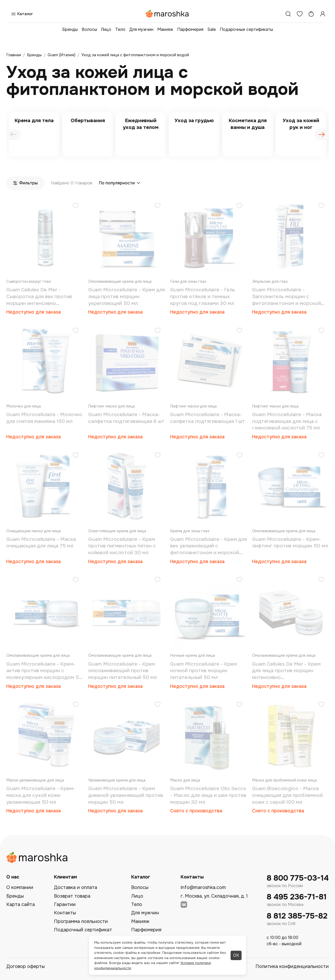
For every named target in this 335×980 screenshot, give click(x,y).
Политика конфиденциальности (292, 966)
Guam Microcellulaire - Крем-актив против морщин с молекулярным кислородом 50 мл (44, 671)
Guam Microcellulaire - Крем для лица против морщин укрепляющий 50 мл (127, 296)
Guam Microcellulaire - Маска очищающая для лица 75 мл (41, 543)
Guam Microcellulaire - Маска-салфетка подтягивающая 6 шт (126, 418)
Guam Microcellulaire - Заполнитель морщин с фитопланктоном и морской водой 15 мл (286, 297)
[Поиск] (288, 14)
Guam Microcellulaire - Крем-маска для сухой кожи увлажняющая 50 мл (41, 795)
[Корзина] (311, 14)
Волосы (89, 29)
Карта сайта (21, 904)
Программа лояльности (81, 921)
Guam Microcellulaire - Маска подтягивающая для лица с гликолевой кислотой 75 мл (287, 421)
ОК (236, 955)
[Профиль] (323, 14)
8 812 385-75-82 (297, 916)
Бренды (70, 29)
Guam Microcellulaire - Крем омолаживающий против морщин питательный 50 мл (122, 671)
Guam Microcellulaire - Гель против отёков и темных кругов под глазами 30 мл (203, 296)
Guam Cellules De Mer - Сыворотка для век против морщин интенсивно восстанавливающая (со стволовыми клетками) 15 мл (41, 297)
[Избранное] (300, 14)
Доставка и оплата (76, 887)
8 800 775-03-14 (298, 878)
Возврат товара (72, 896)
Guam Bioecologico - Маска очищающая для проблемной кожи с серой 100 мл (287, 795)
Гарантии (65, 904)
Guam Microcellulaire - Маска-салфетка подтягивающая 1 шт (208, 418)
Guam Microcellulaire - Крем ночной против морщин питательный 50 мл (203, 671)
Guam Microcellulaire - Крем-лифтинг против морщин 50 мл (290, 543)
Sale (212, 29)
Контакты (65, 913)
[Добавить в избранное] (76, 206)
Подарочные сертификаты (246, 29)
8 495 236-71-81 (297, 897)
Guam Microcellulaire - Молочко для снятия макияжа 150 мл (44, 418)
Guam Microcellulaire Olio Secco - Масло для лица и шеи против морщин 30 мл (208, 795)
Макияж (165, 29)
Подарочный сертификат (83, 930)
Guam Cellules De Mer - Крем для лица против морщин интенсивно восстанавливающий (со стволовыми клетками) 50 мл (288, 671)
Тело (120, 29)
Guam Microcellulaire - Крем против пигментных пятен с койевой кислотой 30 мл (122, 546)
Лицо (106, 29)
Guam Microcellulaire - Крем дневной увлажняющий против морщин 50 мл (126, 795)
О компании (20, 887)
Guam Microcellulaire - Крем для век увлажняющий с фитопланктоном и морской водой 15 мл (208, 546)
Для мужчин (141, 29)
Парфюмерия (190, 29)
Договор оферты (26, 966)
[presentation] (13, 134)
